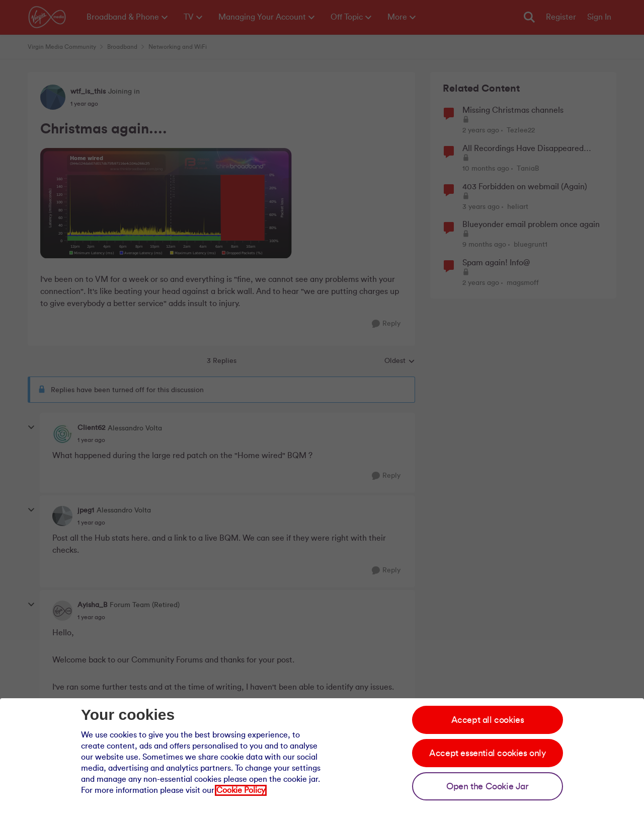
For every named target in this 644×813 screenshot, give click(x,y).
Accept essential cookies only (487, 753)
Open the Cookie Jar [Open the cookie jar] (487, 786)
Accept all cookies (488, 720)
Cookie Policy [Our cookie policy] (241, 790)
